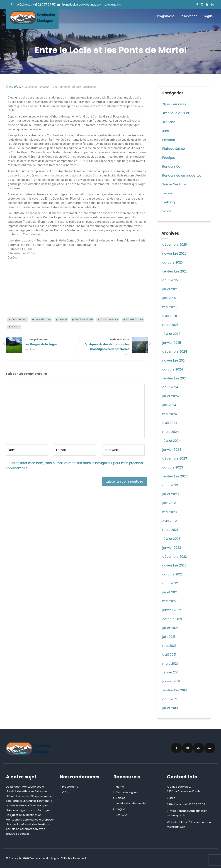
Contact (122, 815)
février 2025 (171, 334)
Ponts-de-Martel (110, 319)
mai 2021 (169, 646)
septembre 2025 (175, 271)
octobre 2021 (172, 619)
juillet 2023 (171, 494)
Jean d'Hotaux (43, 319)
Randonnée (90, 87)
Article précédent (42, 342)
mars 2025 (170, 325)
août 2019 (170, 699)
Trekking (168, 202)
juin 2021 (169, 637)
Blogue (208, 16)
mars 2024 (171, 432)
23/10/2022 (16, 87)
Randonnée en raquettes (181, 176)
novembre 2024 (175, 360)
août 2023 (170, 485)
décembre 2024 (175, 351)
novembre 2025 (174, 254)
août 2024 (170, 387)
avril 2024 (170, 423)
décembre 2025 (175, 245)
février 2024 (172, 441)
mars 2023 (171, 530)
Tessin (167, 193)
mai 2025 (169, 307)
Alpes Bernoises (174, 104)
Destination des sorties (131, 803)
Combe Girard (19, 319)
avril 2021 (169, 655)
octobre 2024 (173, 369)
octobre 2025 (173, 262)
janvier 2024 (172, 450)
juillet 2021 (170, 628)
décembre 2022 (175, 557)
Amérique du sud (175, 113)
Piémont (168, 140)
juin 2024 (169, 405)
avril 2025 (170, 316)
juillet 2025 (170, 289)
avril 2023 (170, 521)
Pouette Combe (135, 319)
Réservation (189, 16)
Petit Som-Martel (84, 319)
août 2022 (170, 583)
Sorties (121, 798)
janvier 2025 (172, 343)
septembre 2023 (175, 476)
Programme (166, 16)
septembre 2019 (175, 690)
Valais (167, 211)
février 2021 (171, 672)
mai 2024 (170, 414)
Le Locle (63, 319)
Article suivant (113, 345)
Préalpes (30, 350)
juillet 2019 (170, 708)
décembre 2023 (175, 458)
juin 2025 (169, 298)
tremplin (16, 327)
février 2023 (171, 539)
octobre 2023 (173, 467)
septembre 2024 (175, 378)
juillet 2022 (170, 592)
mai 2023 (170, 512)
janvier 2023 (172, 548)
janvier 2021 (171, 681)
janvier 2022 (172, 610)
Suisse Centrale (174, 184)
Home (120, 787)
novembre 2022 (174, 565)
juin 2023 (169, 503)
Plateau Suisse (173, 149)
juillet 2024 (171, 396)
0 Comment (63, 87)
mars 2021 (170, 664)
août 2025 (170, 280)
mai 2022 (169, 601)
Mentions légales (127, 792)
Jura (79, 87)
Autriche (168, 122)
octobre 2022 (173, 574)
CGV (65, 792)
